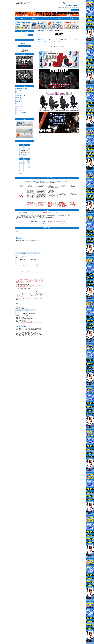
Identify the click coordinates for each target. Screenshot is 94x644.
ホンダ (60, 39)
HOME (50, 10)
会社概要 (54, 10)
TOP (38, 30)
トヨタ (47, 39)
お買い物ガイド (61, 10)
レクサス (40, 39)
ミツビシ (73, 39)
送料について (73, 19)
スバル (40, 42)
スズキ (46, 42)
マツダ (67, 39)
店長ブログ (47, 19)
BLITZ (52, 30)
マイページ (67, 10)
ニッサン (54, 39)
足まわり (42, 30)
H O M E (21, 19)
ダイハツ (53, 42)
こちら (27, 44)
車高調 (47, 30)
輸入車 (59, 42)
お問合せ (60, 19)
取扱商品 (34, 19)
